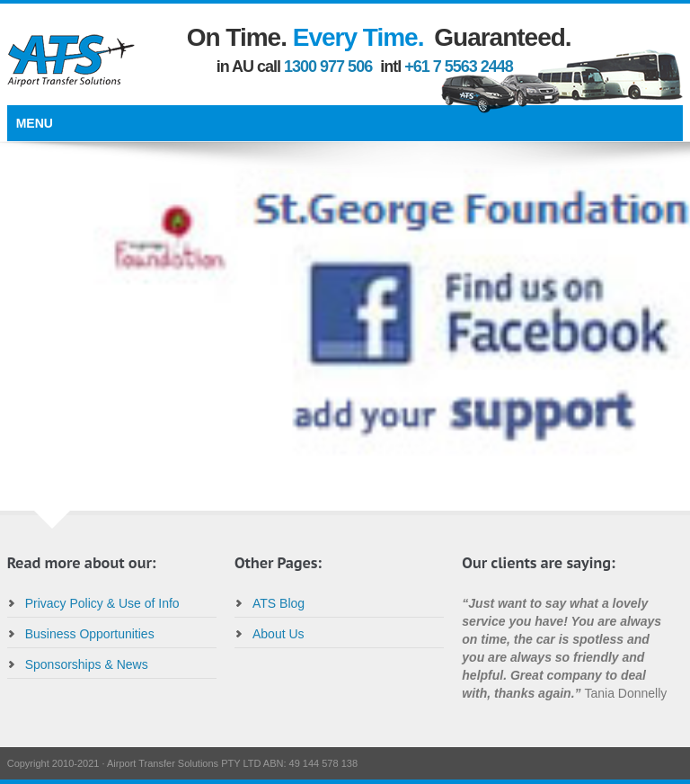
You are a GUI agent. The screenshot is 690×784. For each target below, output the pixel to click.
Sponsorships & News (87, 664)
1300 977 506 (328, 67)
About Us (279, 634)
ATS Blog (279, 603)
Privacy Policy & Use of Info (102, 603)
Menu (35, 123)
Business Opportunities (90, 634)
